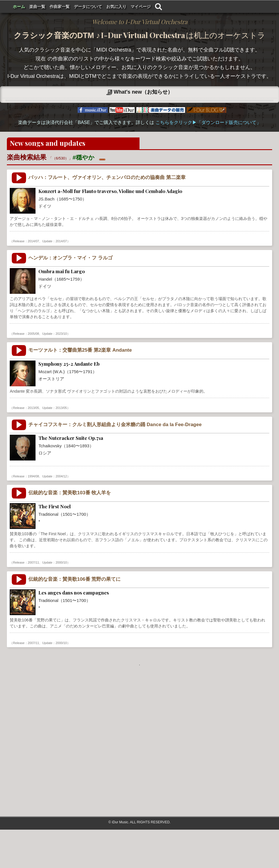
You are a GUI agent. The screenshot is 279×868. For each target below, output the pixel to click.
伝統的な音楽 (51, 593)
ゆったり (202, 439)
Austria (45, 439)
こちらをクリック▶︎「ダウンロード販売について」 (208, 158)
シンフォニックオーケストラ (118, 439)
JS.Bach (19, 272)
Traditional (21, 593)
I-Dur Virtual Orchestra (45, 7)
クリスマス (198, 593)
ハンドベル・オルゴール (103, 593)
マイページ (214, 7)
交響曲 (84, 439)
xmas (179, 593)
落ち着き (183, 364)
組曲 (83, 507)
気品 (158, 272)
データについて (161, 7)
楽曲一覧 (110, 7)
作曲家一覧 (133, 7)
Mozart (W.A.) (23, 439)
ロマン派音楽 (64, 507)
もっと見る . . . (139, 700)
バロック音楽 (61, 272)
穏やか (183, 272)
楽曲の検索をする (245, 179)
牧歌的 (144, 272)
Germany (38, 272)
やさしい (190, 507)
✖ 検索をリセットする (127, 193)
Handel (18, 364)
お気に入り (189, 7)
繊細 (170, 272)
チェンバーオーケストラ (113, 272)
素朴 (140, 364)
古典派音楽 (65, 439)
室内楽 (83, 272)
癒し (168, 364)
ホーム (92, 7)
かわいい (171, 507)
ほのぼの (155, 439)
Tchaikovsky (22, 507)
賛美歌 (72, 593)
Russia (42, 507)
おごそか (135, 674)
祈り (199, 364)
